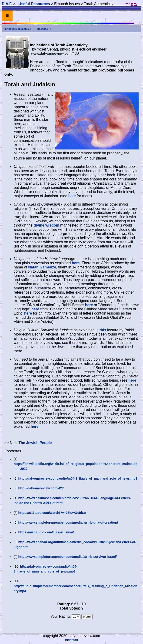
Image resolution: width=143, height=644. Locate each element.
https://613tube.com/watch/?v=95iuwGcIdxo (52, 513)
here (72, 196)
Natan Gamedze (42, 267)
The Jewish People (35, 443)
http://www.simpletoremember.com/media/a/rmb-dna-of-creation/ (68, 522)
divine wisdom (46, 225)
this (103, 330)
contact (71, 640)
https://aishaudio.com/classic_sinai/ (46, 532)
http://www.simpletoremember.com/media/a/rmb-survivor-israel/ (67, 557)
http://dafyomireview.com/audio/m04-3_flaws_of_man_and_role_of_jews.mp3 (78, 478)
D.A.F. (7, 4)
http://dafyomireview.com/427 (41, 488)
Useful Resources (34, 4)
